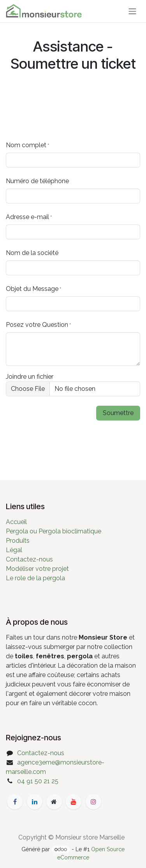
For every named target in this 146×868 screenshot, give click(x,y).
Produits (18, 541)
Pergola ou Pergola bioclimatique (54, 531)
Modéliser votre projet (37, 569)
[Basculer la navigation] (132, 11)
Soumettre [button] (118, 413)
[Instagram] (93, 802)
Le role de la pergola (35, 578)
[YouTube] (74, 802)
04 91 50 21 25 (38, 781)
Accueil (16, 522)
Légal (14, 550)
